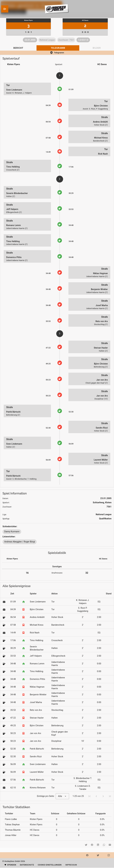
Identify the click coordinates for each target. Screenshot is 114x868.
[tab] (18, 48)
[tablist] (57, 48)
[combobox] (62, 796)
